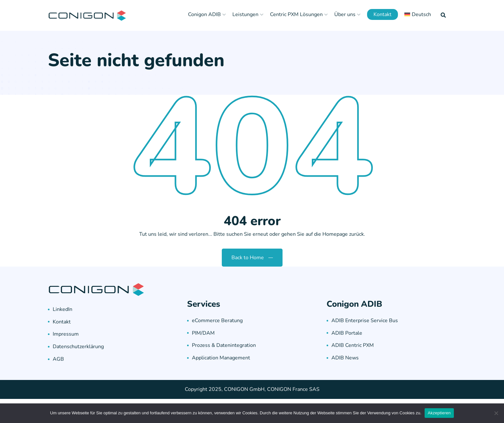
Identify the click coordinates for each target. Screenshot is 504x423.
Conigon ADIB (204, 14)
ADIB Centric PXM (353, 345)
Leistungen (245, 14)
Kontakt (382, 14)
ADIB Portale (347, 333)
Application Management (221, 358)
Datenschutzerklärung (78, 347)
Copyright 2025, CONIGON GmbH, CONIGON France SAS (252, 389)
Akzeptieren (439, 413)
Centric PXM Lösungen (296, 14)
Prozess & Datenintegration (224, 345)
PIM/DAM (203, 333)
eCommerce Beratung (217, 321)
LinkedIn (63, 309)
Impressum (66, 334)
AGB (58, 359)
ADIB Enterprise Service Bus (365, 321)
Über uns (345, 14)
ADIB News (345, 358)
